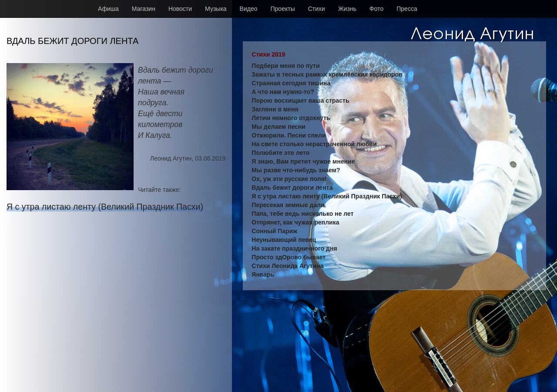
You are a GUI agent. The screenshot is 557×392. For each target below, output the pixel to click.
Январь (263, 275)
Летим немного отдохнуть (291, 118)
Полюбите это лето (280, 153)
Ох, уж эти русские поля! (289, 179)
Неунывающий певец (284, 240)
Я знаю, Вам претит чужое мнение (303, 161)
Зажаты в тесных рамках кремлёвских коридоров (327, 74)
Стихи (317, 9)
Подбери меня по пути (285, 66)
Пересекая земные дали (288, 205)
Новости (180, 9)
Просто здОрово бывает (289, 257)
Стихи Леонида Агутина (287, 266)
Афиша (108, 9)
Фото (376, 9)
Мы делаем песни (278, 127)
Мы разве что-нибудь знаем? (296, 170)
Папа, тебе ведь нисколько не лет (302, 214)
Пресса (407, 9)
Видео (249, 9)
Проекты (283, 9)
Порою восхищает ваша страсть (300, 101)
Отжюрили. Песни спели (289, 135)
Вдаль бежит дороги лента (292, 188)
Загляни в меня (275, 109)
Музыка (216, 9)
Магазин (144, 9)
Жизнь (347, 9)
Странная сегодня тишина (291, 83)
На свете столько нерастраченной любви (314, 144)
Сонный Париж (274, 231)
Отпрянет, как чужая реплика (295, 222)
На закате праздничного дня (294, 248)
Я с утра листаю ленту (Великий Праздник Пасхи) (105, 207)
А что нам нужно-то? (283, 92)
